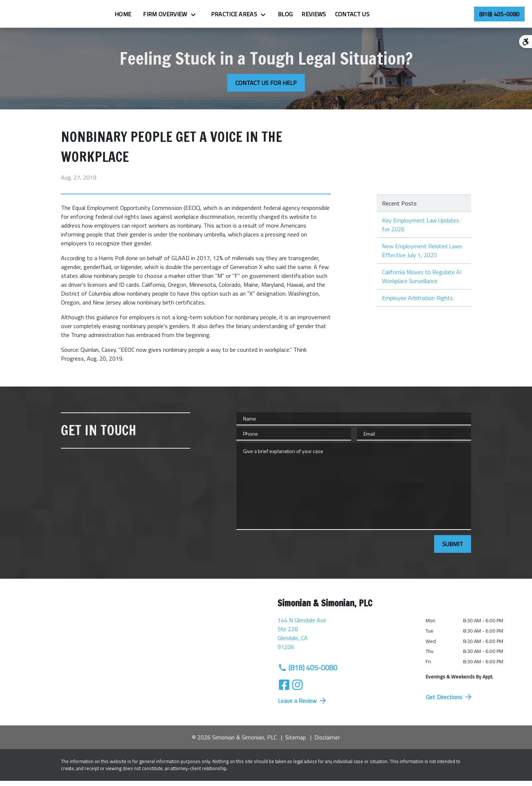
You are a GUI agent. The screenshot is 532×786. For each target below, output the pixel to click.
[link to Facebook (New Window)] (284, 690)
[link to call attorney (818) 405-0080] (499, 17)
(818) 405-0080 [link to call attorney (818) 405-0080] (308, 673)
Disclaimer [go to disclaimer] (327, 742)
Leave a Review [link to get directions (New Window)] (303, 706)
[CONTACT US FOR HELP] (266, 88)
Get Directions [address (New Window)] (449, 702)
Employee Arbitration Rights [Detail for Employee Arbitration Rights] (417, 303)
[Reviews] (352, 17)
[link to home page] (45, 16)
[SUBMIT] (453, 549)
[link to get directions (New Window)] (346, 642)
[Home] (162, 17)
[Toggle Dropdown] (234, 17)
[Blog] (324, 17)
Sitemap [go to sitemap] (296, 742)
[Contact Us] (391, 17)
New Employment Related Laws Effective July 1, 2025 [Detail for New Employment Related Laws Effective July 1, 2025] (422, 256)
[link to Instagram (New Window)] (297, 690)
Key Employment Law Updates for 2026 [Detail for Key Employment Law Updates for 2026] (421, 230)
